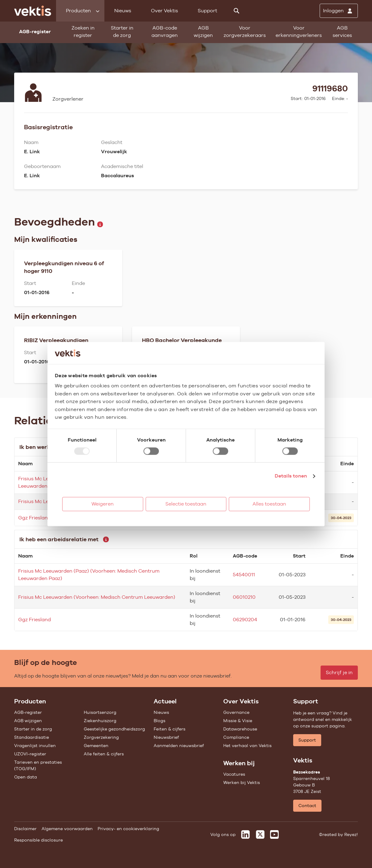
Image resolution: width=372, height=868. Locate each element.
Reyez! (351, 834)
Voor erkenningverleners (299, 32)
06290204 (245, 620)
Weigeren (103, 504)
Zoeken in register (83, 32)
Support (207, 11)
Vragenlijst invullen (35, 746)
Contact (307, 806)
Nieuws (123, 11)
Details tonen (291, 476)
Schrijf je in (339, 672)
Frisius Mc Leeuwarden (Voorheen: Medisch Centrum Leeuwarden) (97, 597)
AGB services (342, 32)
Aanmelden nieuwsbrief (179, 746)
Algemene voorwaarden (67, 829)
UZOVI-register (30, 754)
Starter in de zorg (122, 32)
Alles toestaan (269, 504)
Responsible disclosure (38, 840)
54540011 (244, 575)
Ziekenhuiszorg (100, 721)
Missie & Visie (238, 721)
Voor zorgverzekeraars (245, 32)
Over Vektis (164, 11)
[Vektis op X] (260, 834)
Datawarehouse (240, 729)
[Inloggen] (339, 11)
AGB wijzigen (203, 32)
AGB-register (28, 712)
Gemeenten (96, 746)
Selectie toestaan (186, 504)
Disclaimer (25, 829)
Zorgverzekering (101, 737)
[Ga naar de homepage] (33, 11)
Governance (236, 712)
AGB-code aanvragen (165, 32)
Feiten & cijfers (170, 729)
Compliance (236, 737)
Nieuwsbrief (166, 737)
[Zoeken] (237, 11)
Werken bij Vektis (242, 782)
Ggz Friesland (34, 518)
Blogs (160, 721)
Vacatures (234, 774)
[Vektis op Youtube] (274, 834)
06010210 (244, 597)
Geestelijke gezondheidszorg (114, 729)
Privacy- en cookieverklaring (128, 829)
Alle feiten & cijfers (104, 754)
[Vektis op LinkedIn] (245, 834)
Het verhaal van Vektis (247, 746)
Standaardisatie (32, 737)
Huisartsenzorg (100, 712)
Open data (26, 777)
